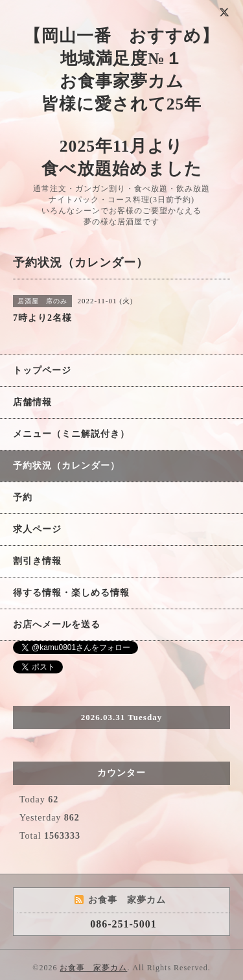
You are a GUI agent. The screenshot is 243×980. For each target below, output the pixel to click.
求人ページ (37, 529)
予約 (23, 497)
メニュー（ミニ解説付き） (71, 434)
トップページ (42, 370)
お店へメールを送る (57, 624)
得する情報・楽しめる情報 (71, 593)
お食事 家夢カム (93, 968)
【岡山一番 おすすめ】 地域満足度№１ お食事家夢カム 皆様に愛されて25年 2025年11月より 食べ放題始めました (121, 102)
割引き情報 (37, 561)
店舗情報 (32, 402)
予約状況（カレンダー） (66, 466)
